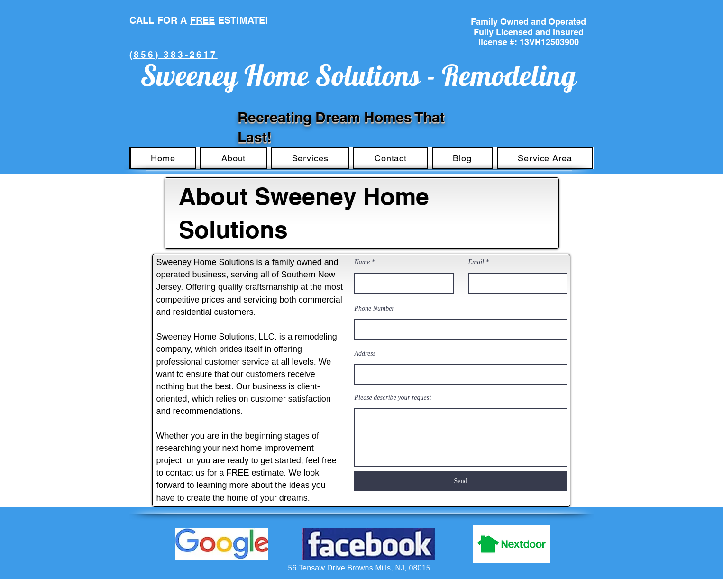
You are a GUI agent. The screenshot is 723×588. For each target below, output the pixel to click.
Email (476, 262)
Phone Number (375, 309)
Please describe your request (393, 398)
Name (362, 262)
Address (365, 354)
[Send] (461, 481)
